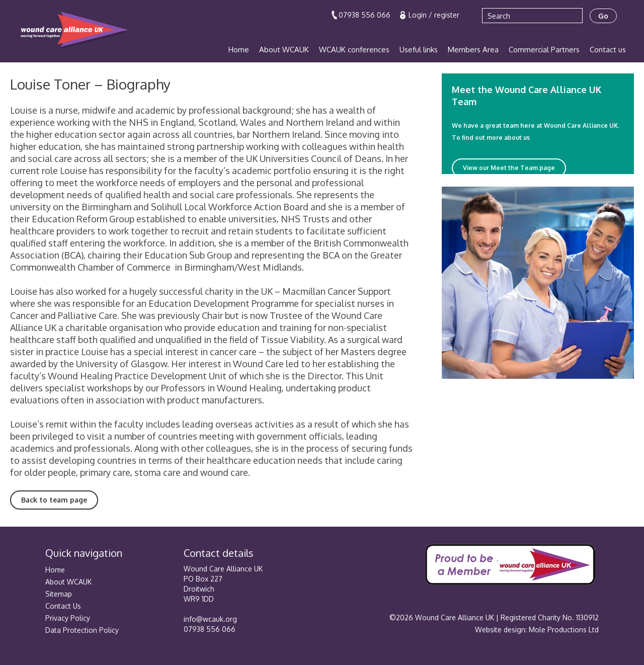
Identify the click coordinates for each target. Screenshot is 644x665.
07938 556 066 (365, 15)
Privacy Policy (68, 618)
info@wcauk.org (210, 619)
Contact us (608, 50)
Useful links (419, 50)
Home (239, 50)
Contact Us (63, 606)
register (447, 15)
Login (419, 15)
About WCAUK (284, 50)
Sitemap (59, 594)
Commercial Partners (544, 50)
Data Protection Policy (82, 630)
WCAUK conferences (354, 50)
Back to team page (54, 500)
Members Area (473, 50)
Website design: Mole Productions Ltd (537, 630)
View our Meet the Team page (509, 168)
